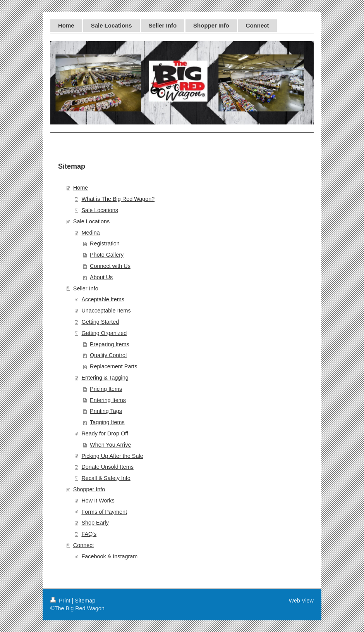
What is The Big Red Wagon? (118, 199)
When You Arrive (110, 445)
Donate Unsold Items (107, 467)
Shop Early (95, 523)
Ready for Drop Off (105, 433)
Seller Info (86, 288)
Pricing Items (106, 389)
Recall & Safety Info (106, 478)
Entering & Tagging (105, 378)
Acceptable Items (103, 299)
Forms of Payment (104, 512)
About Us (101, 277)
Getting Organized (104, 333)
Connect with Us (110, 266)
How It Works (98, 501)
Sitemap (85, 601)
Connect (84, 545)
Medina (90, 233)
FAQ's (89, 534)
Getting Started (100, 322)
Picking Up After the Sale (112, 456)
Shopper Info (89, 489)
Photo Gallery (107, 255)
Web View (301, 601)
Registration (105, 243)
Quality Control (108, 355)
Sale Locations (100, 210)
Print (61, 601)
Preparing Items (110, 344)
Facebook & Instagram (109, 556)
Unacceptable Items (106, 311)
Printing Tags (106, 411)
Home (81, 188)
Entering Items (108, 400)
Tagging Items (107, 422)
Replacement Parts (113, 366)
